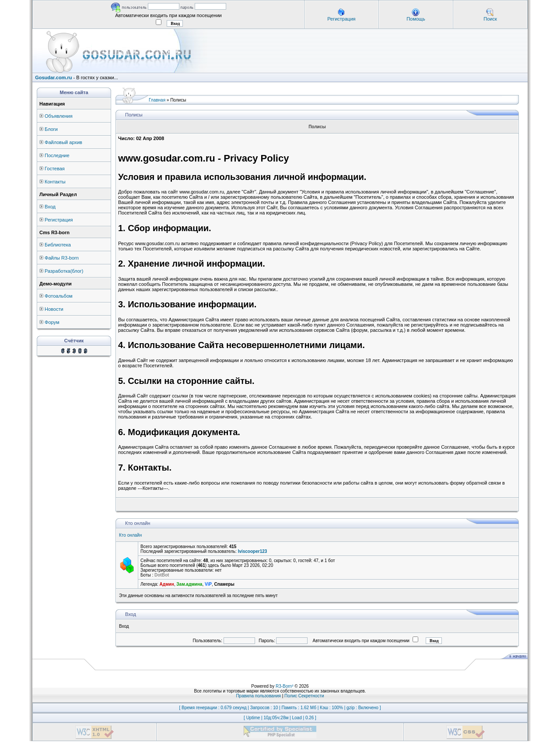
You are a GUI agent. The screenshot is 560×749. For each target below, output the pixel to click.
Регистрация (341, 19)
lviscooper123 (253, 551)
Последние (57, 155)
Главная (157, 100)
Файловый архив (63, 142)
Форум (52, 322)
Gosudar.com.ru (53, 77)
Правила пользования (258, 696)
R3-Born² (285, 686)
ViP (208, 584)
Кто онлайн (130, 535)
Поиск (490, 19)
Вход (50, 207)
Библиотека (58, 245)
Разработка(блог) (64, 271)
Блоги (51, 129)
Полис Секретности (304, 696)
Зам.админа (189, 584)
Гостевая (55, 169)
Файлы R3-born (62, 258)
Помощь (416, 19)
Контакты (55, 182)
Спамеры (224, 584)
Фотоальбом (59, 296)
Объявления (59, 116)
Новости (54, 309)
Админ (167, 584)
